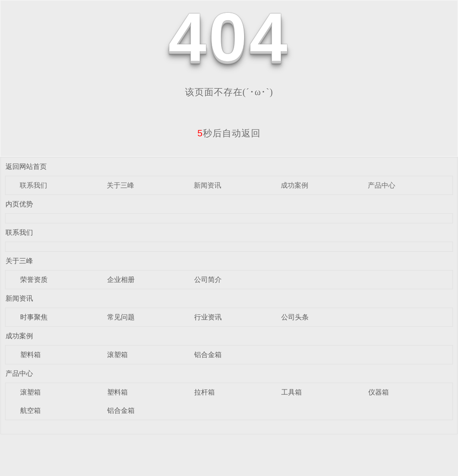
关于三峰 (120, 185)
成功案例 (294, 185)
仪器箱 (379, 392)
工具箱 (292, 392)
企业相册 (121, 279)
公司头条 (295, 317)
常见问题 (121, 317)
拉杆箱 (204, 392)
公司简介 (208, 279)
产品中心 (382, 185)
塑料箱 (30, 354)
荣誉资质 (34, 279)
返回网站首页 (26, 166)
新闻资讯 (207, 185)
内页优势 (19, 204)
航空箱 (30, 410)
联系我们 (33, 185)
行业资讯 (208, 317)
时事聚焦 (34, 317)
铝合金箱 (208, 354)
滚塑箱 (117, 354)
